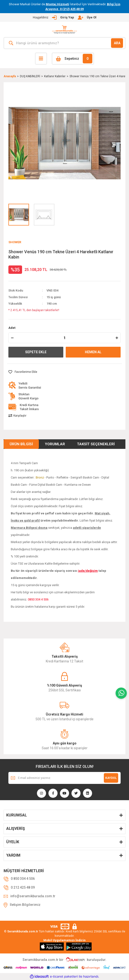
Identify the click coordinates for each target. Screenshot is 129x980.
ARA (117, 43)
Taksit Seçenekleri (96, 444)
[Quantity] (64, 338)
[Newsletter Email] (64, 778)
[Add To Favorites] (23, 372)
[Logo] (64, 30)
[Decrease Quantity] (12, 338)
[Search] (64, 43)
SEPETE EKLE (36, 352)
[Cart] (73, 59)
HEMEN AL (93, 352)
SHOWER (15, 242)
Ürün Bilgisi (21, 444)
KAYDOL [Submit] (111, 778)
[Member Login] (64, 17)
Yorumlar (55, 444)
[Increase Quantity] (117, 338)
